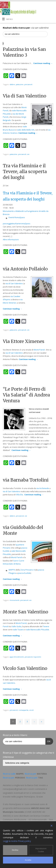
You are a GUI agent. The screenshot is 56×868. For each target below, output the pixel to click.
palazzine (20, 84)
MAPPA (12, 570)
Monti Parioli (39, 350)
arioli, (6, 111)
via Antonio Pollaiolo (25, 269)
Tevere (46, 626)
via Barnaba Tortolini (26, 480)
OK (48, 741)
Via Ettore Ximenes (24, 341)
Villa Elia (19, 495)
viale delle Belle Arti (26, 130)
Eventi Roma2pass (17, 217)
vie (28, 154)
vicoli (31, 710)
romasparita (23, 710)
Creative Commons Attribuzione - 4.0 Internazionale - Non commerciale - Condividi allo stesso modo (28, 819)
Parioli (6, 626)
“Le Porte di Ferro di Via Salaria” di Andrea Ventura (26, 395)
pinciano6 (28, 84)
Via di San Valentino (24, 96)
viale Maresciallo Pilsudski (37, 630)
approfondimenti (17, 657)
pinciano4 (24, 600)
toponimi (37, 657)
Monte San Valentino (25, 612)
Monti (24, 107)
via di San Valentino (14, 284)
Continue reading (43, 63)
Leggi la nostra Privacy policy (17, 841)
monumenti (15, 600)
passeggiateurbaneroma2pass (17, 224)
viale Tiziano (18, 630)
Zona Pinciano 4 (27, 570)
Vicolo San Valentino (25, 668)
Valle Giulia (17, 626)
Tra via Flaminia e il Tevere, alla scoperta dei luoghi (25, 171)
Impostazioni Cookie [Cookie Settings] (41, 850)
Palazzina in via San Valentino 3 (24, 52)
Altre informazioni (11, 240)
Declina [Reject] (15, 850)
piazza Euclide (24, 573)
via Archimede (43, 488)
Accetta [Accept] (28, 860)
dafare (12, 84)
